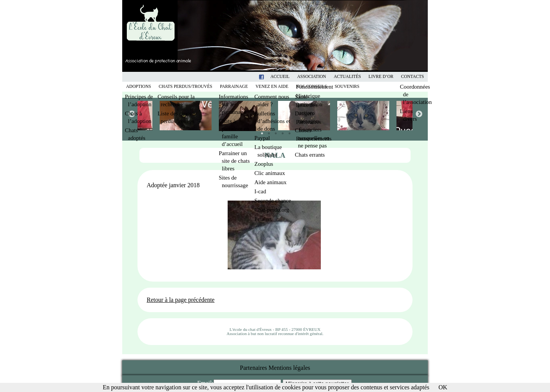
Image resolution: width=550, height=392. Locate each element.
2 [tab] (267, 131)
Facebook (271, 77)
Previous (131, 114)
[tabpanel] (305, 116)
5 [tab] (288, 131)
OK (443, 387)
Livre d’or (381, 77)
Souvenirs (347, 87)
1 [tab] (260, 131)
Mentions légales (289, 368)
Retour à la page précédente (181, 300)
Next (419, 114)
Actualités (347, 77)
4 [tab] (281, 131)
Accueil (280, 77)
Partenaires (253, 368)
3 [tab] (274, 131)
